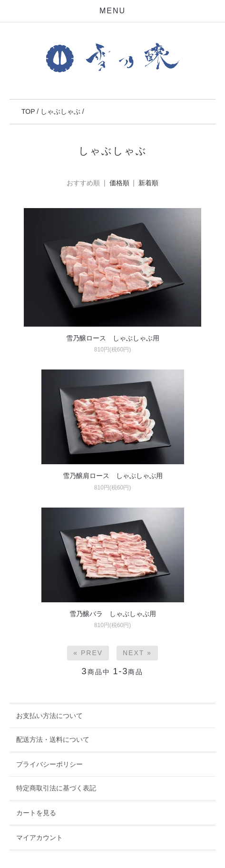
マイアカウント (39, 838)
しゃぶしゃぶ (60, 111)
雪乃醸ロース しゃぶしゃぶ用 (113, 338)
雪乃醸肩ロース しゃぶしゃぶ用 (113, 476)
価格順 (119, 183)
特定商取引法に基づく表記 (56, 788)
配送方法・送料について (53, 739)
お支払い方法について (49, 716)
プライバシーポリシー (49, 764)
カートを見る (36, 813)
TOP (28, 111)
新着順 (148, 183)
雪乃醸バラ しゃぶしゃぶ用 (113, 614)
